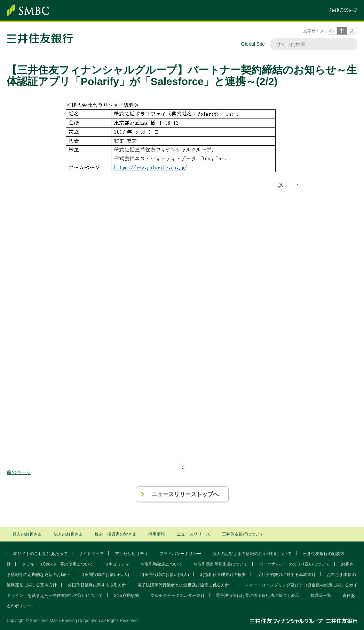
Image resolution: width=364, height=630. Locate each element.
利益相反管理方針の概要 (223, 575)
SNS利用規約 (126, 596)
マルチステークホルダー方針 (177, 596)
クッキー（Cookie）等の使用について (58, 564)
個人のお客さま (27, 534)
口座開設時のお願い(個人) (105, 575)
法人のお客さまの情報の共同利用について (252, 554)
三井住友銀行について (243, 534)
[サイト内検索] (310, 44)
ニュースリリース (193, 534)
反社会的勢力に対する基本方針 (286, 575)
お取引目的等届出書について (221, 564)
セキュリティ (117, 564)
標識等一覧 (321, 596)
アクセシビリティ (132, 554)
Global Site (253, 44)
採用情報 (157, 534)
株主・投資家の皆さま (116, 534)
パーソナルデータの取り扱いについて (294, 564)
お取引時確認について (161, 564)
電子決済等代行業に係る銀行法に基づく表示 (258, 596)
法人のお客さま (68, 534)
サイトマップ (91, 554)
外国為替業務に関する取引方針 (97, 585)
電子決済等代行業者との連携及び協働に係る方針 (183, 585)
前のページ (19, 472)
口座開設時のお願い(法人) (165, 575)
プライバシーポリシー (180, 554)
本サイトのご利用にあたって (40, 554)
